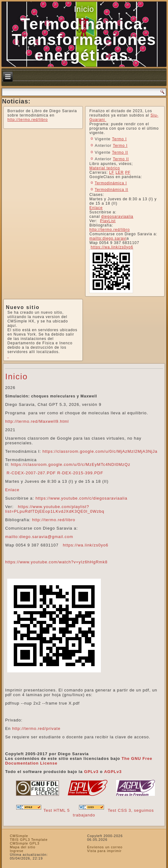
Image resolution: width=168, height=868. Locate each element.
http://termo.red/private (36, 728)
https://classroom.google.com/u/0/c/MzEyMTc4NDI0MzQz (71, 464)
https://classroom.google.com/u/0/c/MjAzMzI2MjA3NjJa (100, 451)
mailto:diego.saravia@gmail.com (39, 537)
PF (128, 172)
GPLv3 (91, 772)
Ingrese (17, 851)
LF (112, 172)
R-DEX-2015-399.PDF (80, 473)
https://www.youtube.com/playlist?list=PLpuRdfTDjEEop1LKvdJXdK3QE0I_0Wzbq (55, 509)
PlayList (108, 221)
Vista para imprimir (104, 851)
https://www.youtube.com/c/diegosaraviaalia (82, 498)
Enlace (96, 208)
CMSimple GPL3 (25, 843)
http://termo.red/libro (28, 120)
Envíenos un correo (105, 847)
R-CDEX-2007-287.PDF (31, 473)
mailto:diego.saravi (108, 238)
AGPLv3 (113, 772)
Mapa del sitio (22, 847)
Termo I (119, 139)
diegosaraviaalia (117, 217)
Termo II (120, 152)
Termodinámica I (111, 183)
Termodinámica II (111, 190)
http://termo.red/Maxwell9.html (37, 421)
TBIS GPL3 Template (29, 840)
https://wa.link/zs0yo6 (112, 247)
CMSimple (19, 836)
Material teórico (105, 168)
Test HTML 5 (57, 810)
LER (120, 172)
